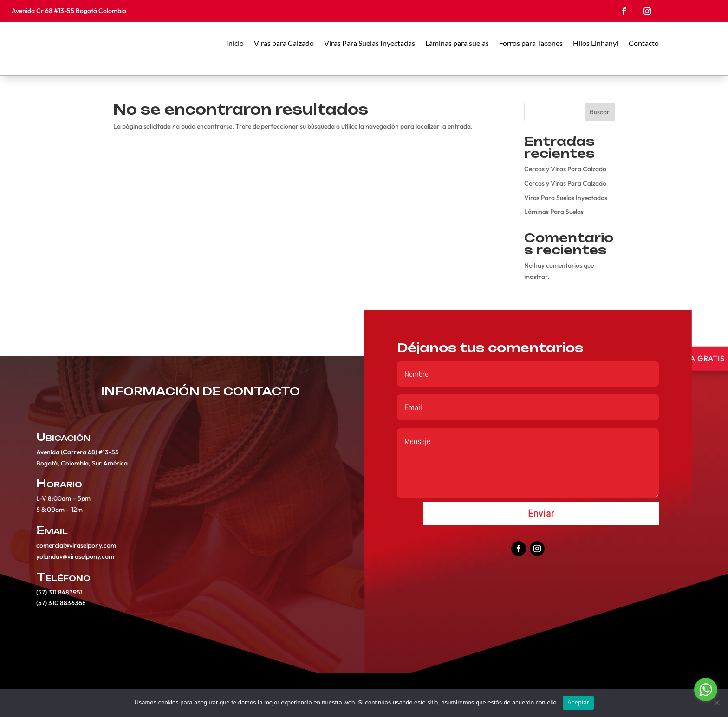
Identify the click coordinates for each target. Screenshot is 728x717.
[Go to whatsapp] (706, 690)
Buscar (600, 112)
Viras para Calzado (284, 43)
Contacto (644, 43)
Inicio (235, 43)
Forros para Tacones (531, 43)
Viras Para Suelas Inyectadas (370, 43)
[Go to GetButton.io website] (706, 707)
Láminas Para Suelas (554, 212)
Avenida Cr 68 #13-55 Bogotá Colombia (70, 11)
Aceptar (578, 702)
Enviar (541, 517)
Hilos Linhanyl (596, 43)
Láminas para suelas (457, 43)
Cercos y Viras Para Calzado (565, 169)
